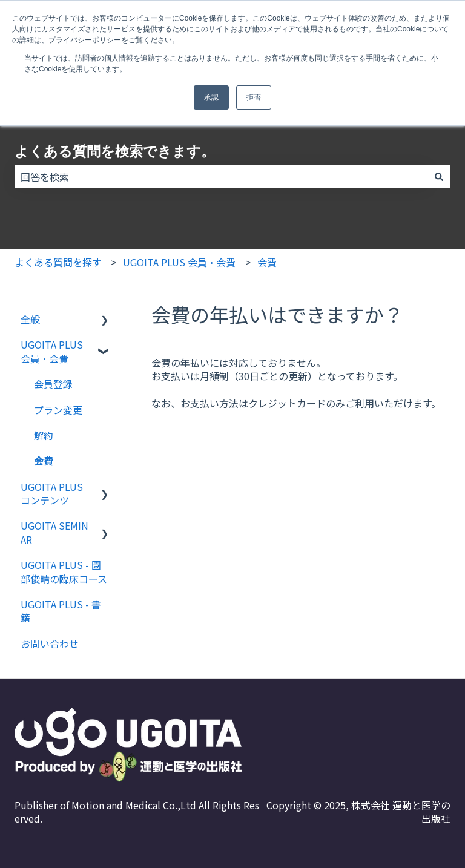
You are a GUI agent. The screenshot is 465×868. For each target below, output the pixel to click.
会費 (267, 262)
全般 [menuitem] (30, 319)
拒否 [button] (254, 97)
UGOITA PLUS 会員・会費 (179, 262)
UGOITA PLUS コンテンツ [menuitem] (52, 493)
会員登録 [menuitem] (53, 384)
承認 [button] (211, 97)
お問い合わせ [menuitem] (50, 643)
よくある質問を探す (58, 262)
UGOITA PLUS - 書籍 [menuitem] (61, 611)
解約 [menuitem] (44, 435)
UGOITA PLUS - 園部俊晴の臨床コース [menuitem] (64, 571)
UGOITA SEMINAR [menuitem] (54, 532)
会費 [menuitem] (44, 461)
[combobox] (221, 177)
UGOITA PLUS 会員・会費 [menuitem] (52, 351)
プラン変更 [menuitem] (58, 410)
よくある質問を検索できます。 (115, 151)
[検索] (439, 177)
